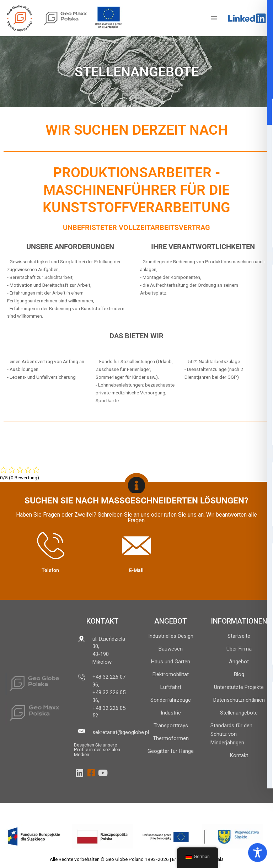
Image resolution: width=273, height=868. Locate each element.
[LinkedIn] (79, 773)
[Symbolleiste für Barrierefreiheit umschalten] (258, 853)
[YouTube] (103, 773)
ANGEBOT (171, 621)
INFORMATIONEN (239, 621)
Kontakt (103, 621)
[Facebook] (91, 773)
